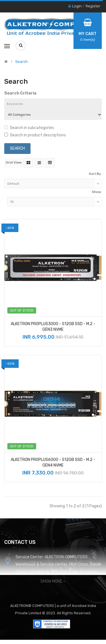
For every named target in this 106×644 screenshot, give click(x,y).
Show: (97, 192)
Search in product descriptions (35, 135)
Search (21, 62)
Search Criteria (20, 93)
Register (93, 6)
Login (77, 6)
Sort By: (95, 174)
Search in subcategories (29, 128)
